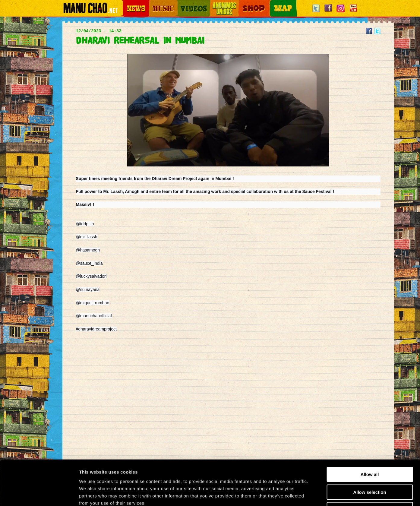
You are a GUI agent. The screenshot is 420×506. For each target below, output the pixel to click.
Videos (183, 3)
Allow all (370, 432)
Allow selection (369, 450)
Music (153, 3)
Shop (243, 3)
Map (273, 3)
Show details (316, 494)
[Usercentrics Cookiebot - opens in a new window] (39, 494)
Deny (370, 468)
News (127, 3)
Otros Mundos (221, 3)
